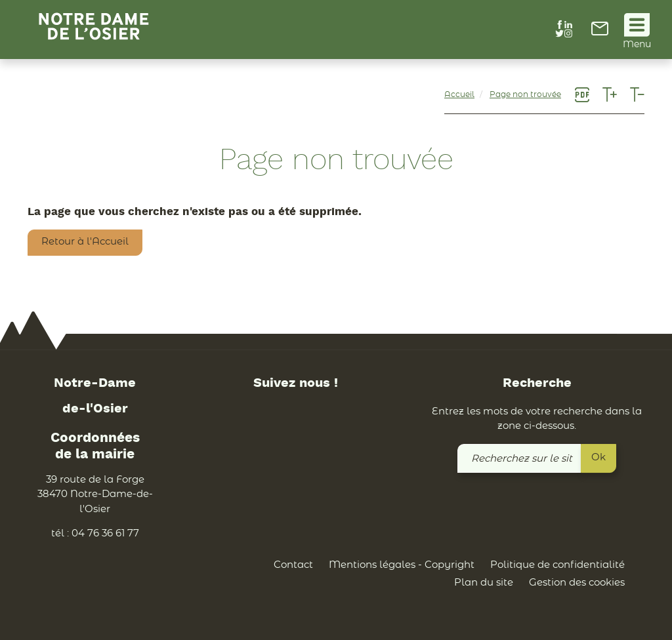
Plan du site (484, 583)
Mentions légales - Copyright (402, 565)
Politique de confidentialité (557, 565)
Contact (293, 565)
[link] (600, 32)
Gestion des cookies (577, 583)
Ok (598, 457)
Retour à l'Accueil (85, 242)
